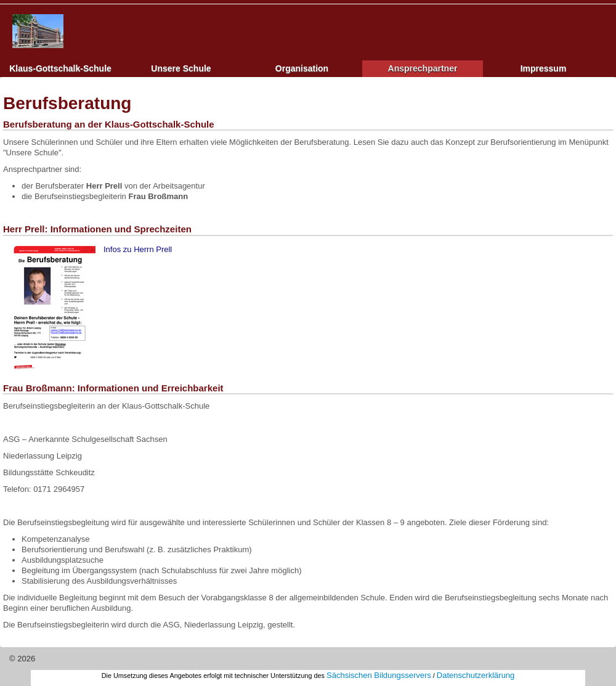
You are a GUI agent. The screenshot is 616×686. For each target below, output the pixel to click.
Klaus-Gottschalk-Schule (60, 68)
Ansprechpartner (423, 68)
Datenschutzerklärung (476, 675)
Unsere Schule (181, 68)
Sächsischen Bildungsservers (379, 675)
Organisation (302, 68)
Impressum (544, 68)
